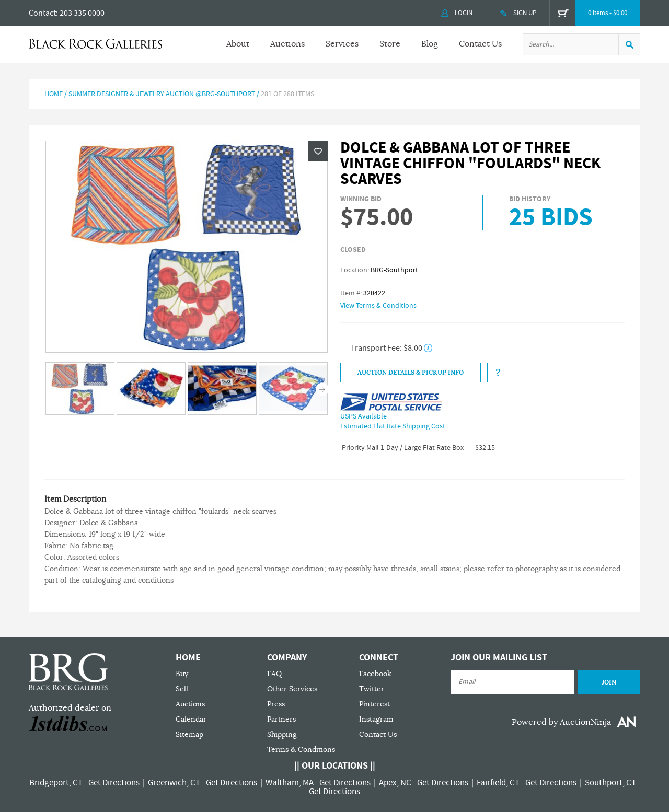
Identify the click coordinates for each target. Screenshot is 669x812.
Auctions (287, 44)
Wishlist (318, 151)
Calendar (191, 719)
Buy (182, 674)
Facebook (375, 674)
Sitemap (189, 734)
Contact (42, 13)
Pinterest (374, 704)
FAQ (274, 674)
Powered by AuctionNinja (561, 722)
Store (390, 44)
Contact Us (480, 44)
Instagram (376, 719)
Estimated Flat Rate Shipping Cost (393, 426)
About (238, 44)
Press (276, 704)
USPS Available (364, 416)
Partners (281, 719)
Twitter (372, 689)
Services (342, 44)
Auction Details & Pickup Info (411, 373)
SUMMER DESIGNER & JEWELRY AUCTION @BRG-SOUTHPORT (162, 94)
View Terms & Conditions (378, 306)
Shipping (282, 734)
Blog (430, 44)
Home (54, 94)
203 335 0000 (82, 13)
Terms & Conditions (301, 750)
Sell (182, 689)
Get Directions (114, 783)
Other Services (292, 689)
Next (322, 390)
